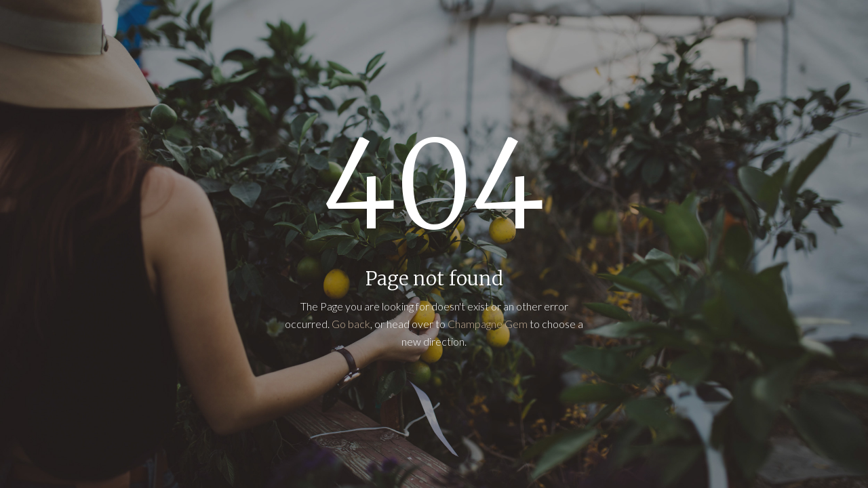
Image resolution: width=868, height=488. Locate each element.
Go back (351, 324)
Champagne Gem (488, 324)
